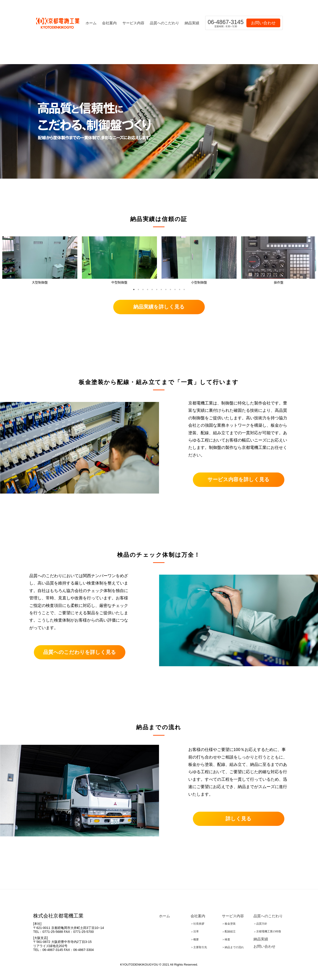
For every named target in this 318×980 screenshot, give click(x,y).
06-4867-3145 (226, 23)
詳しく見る (238, 819)
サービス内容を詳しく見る (238, 479)
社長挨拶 (199, 924)
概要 (196, 939)
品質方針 (262, 924)
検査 (227, 939)
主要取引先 (200, 947)
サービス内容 (133, 23)
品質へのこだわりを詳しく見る (80, 652)
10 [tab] (175, 289)
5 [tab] (152, 289)
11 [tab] (180, 289)
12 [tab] (184, 289)
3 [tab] (143, 289)
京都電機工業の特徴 (269, 932)
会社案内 (109, 23)
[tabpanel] (40, 261)
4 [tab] (148, 289)
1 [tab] (134, 289)
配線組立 (230, 932)
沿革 (196, 932)
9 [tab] (170, 289)
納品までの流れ (234, 947)
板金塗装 (230, 924)
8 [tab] (166, 289)
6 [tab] (157, 289)
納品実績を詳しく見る (159, 307)
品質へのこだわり (164, 23)
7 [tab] (161, 289)
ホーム (91, 23)
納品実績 (192, 23)
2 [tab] (138, 289)
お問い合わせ (263, 23)
